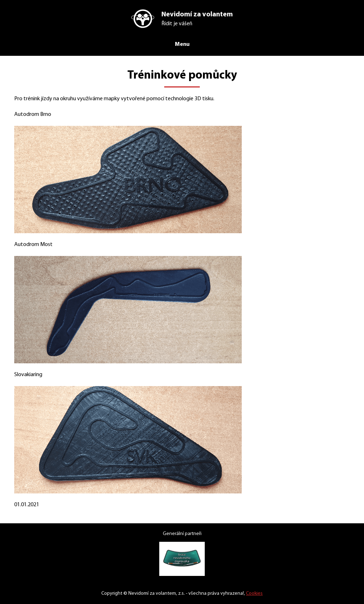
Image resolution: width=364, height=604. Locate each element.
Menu (182, 44)
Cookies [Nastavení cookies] (259, 593)
